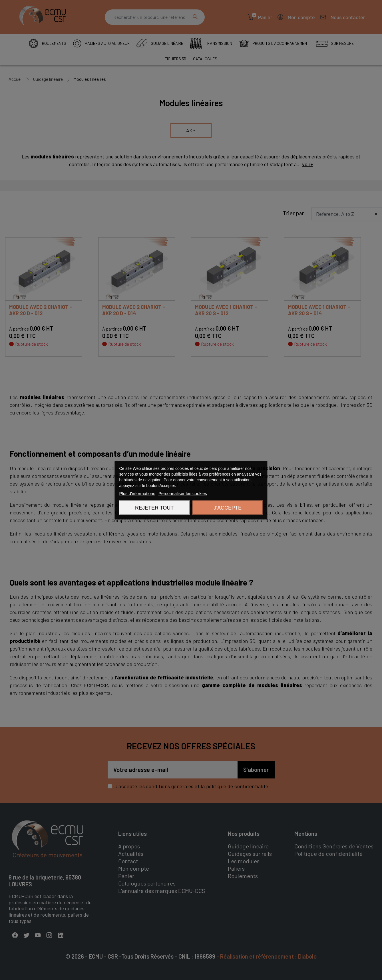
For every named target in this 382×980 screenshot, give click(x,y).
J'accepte (228, 508)
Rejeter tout (154, 508)
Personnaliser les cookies (183, 493)
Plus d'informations (137, 493)
